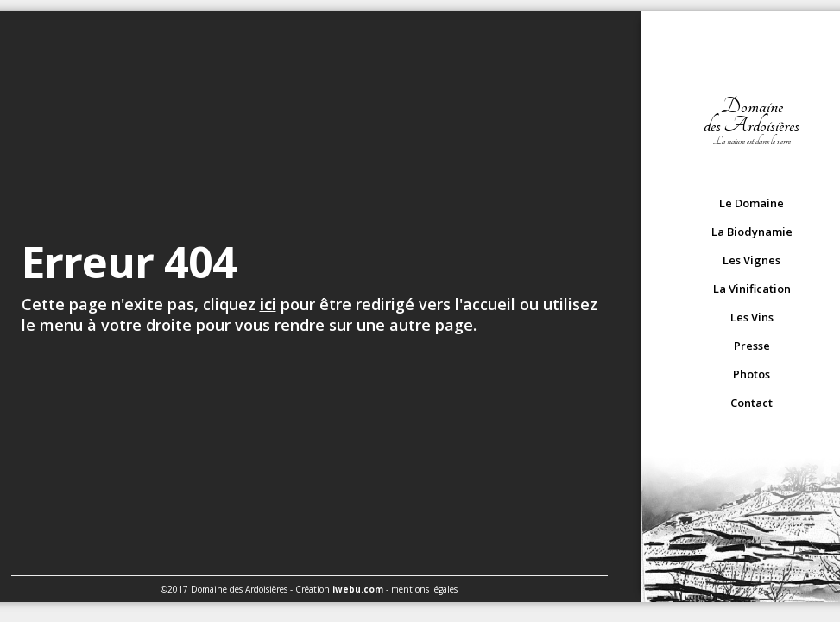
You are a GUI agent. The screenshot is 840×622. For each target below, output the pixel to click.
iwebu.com (358, 589)
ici (268, 304)
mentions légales (424, 589)
